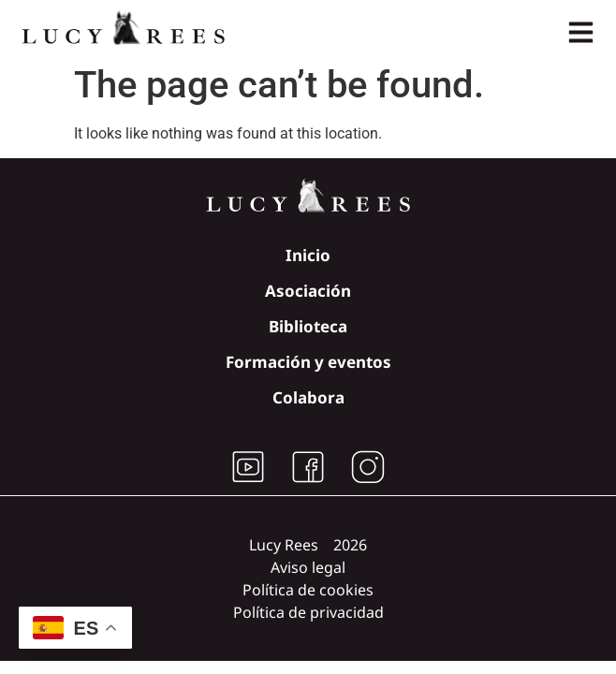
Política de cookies (308, 590)
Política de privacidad (308, 612)
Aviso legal (308, 567)
